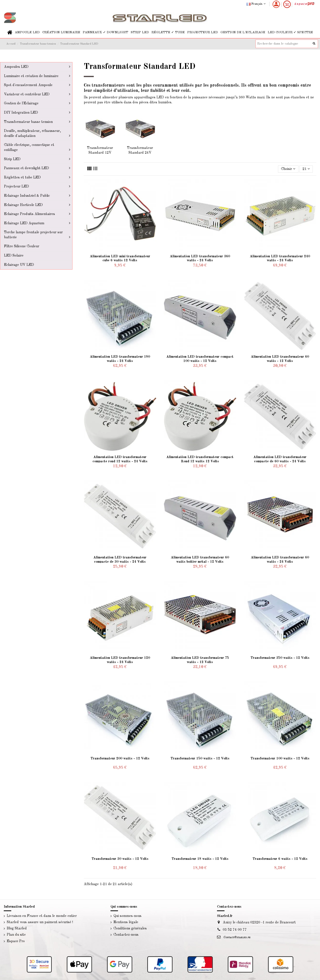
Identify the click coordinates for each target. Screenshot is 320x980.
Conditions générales (130, 928)
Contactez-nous (126, 935)
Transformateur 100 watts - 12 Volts (280, 758)
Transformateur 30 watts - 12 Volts (120, 859)
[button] (27, 32)
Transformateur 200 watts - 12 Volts (120, 758)
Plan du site (16, 935)
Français (257, 4)
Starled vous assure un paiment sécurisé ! (40, 922)
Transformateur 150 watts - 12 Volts (200, 758)
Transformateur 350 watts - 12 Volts (280, 658)
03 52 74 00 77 (235, 930)
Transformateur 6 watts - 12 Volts (280, 859)
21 (306, 169)
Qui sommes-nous (127, 916)
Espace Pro (16, 941)
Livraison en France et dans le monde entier (42, 916)
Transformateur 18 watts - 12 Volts (200, 859)
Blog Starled (17, 928)
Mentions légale (126, 922)
